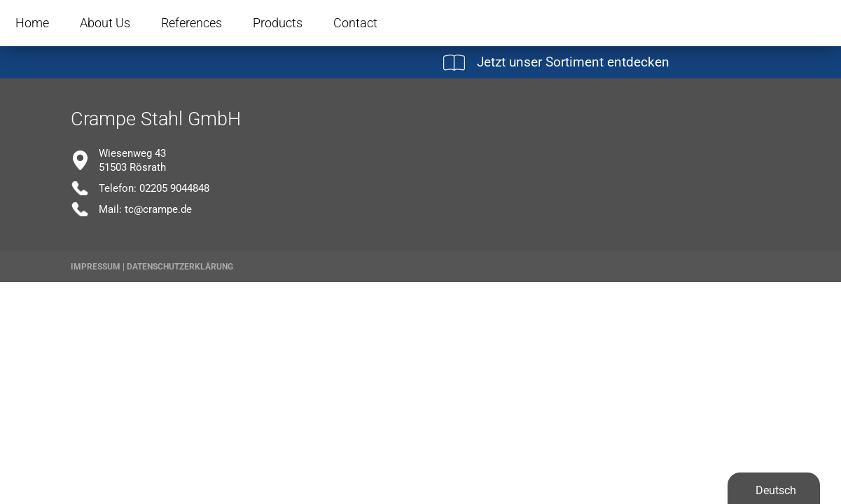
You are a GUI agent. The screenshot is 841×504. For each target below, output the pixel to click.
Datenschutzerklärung (180, 267)
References (192, 23)
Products (278, 23)
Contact (355, 23)
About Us (105, 23)
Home (32, 23)
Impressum (96, 267)
